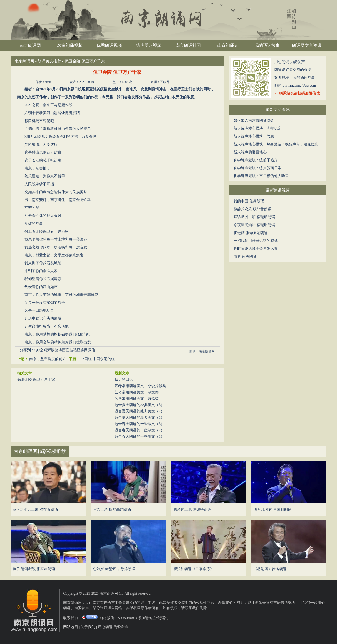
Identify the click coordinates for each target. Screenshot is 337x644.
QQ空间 (41, 350)
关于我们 (88, 627)
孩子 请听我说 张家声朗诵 (34, 569)
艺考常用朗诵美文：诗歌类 (137, 399)
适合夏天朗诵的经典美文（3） (139, 405)
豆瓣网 (82, 350)
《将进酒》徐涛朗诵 (270, 569)
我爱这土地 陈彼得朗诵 (192, 509)
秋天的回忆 (124, 380)
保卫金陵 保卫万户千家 (36, 380)
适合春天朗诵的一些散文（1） (139, 436)
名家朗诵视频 (70, 45)
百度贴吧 (69, 350)
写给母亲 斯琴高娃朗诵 (112, 509)
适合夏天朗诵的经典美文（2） (139, 411)
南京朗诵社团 (188, 45)
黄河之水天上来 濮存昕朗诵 (35, 509)
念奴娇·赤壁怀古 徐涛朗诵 (114, 569)
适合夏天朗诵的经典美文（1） (139, 418)
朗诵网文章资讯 (307, 45)
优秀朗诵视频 (109, 45)
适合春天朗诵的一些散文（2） (139, 430)
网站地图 (71, 627)
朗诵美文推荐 (49, 61)
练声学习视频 (149, 45)
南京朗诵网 (30, 45)
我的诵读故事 (267, 45)
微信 (91, 350)
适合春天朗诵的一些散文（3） (139, 424)
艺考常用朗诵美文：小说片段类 (140, 386)
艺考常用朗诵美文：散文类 (137, 392)
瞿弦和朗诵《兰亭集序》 (194, 569)
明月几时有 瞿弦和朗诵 (272, 509)
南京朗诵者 (228, 45)
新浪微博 (54, 350)
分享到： (27, 350)
